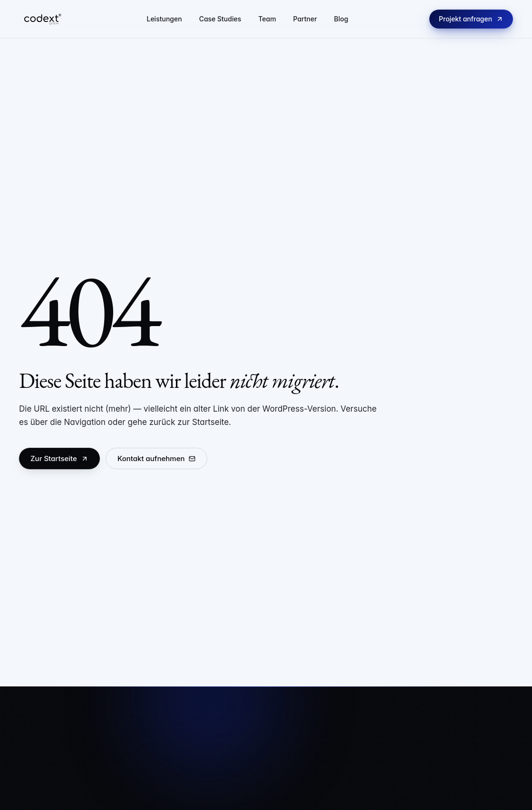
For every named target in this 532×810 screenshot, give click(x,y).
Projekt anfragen (471, 19)
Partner (305, 19)
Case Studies (220, 19)
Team (267, 19)
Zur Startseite (59, 458)
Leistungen (164, 19)
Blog (341, 19)
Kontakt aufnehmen (156, 458)
